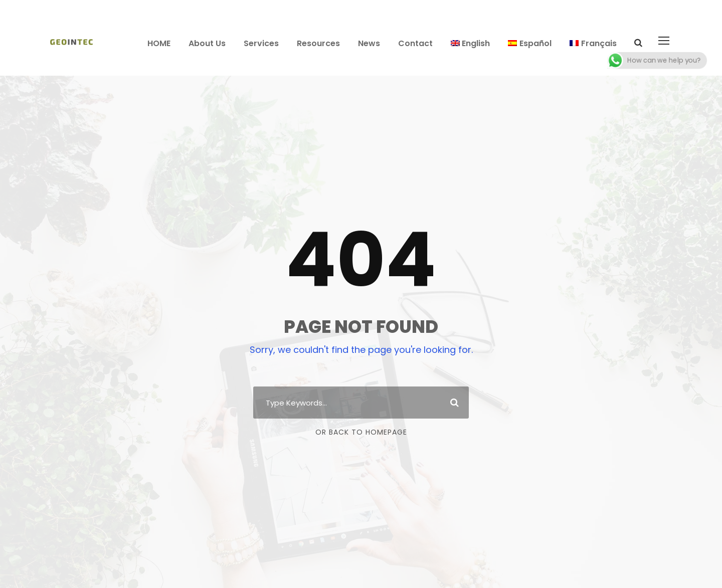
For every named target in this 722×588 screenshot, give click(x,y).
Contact (415, 43)
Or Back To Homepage (361, 432)
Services (261, 43)
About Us (207, 43)
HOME (159, 43)
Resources (318, 43)
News (369, 43)
